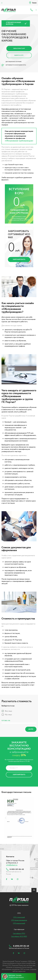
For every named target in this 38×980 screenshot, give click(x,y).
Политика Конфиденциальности (17, 780)
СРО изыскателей (19, 923)
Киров (34, 3)
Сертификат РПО (19, 934)
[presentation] (6, 818)
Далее (31, 729)
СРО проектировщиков (19, 920)
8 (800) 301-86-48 (32, 10)
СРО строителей (19, 917)
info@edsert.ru (12, 865)
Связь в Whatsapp (19, 49)
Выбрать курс (19, 55)
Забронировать (19, 260)
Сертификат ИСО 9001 (19, 937)
